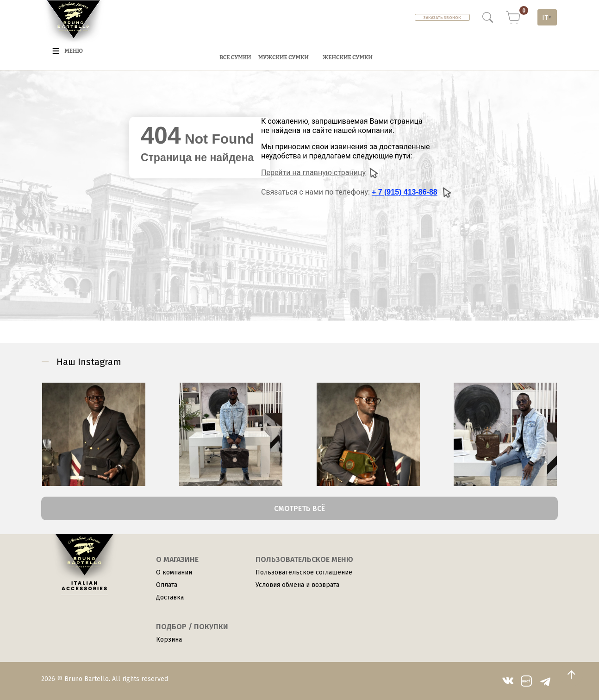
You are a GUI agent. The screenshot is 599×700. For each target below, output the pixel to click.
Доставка (170, 597)
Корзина (169, 640)
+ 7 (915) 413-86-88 (405, 192)
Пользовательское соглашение (304, 572)
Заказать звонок (442, 18)
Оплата (167, 585)
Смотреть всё (299, 508)
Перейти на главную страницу (320, 173)
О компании (174, 572)
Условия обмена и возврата (297, 585)
